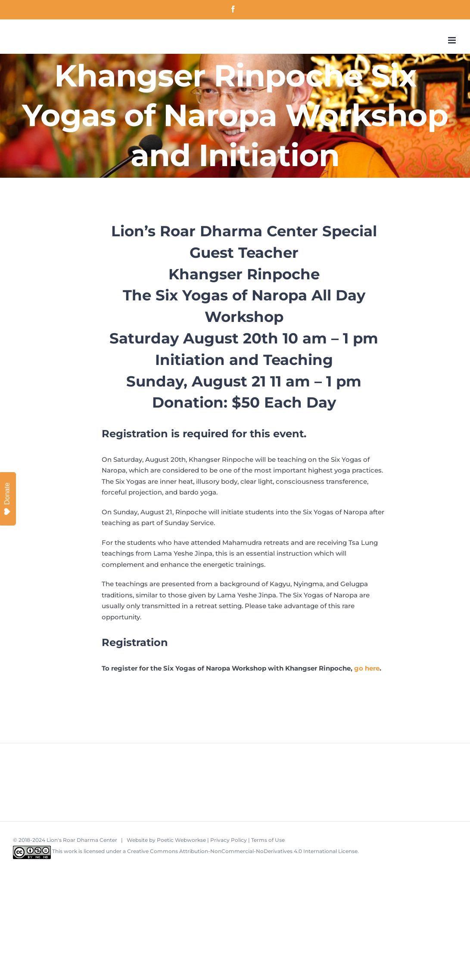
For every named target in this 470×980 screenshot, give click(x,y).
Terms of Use (268, 840)
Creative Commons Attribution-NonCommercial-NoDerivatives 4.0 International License (242, 851)
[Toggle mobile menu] (453, 40)
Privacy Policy (229, 840)
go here (367, 668)
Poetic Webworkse (181, 840)
